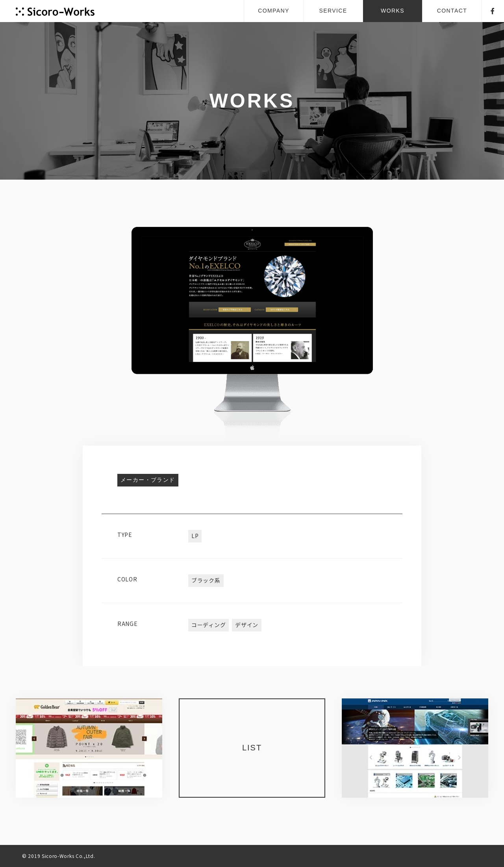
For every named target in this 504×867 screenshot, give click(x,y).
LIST (252, 748)
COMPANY (274, 11)
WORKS (393, 11)
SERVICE (333, 11)
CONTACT (452, 11)
